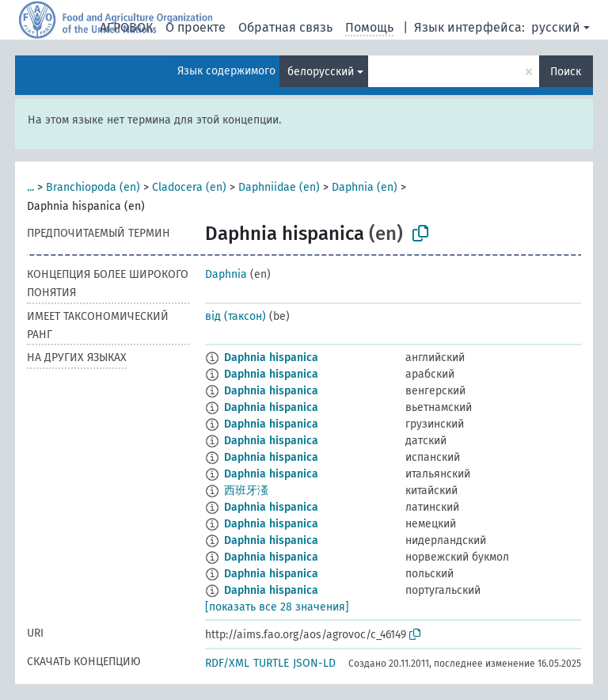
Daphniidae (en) (279, 187)
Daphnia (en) (365, 187)
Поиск (566, 72)
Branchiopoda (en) (93, 187)
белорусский (321, 72)
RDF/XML (227, 663)
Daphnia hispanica (271, 358)
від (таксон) (236, 316)
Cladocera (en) (189, 187)
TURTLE (271, 663)
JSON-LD (314, 663)
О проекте (196, 27)
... (30, 187)
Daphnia (226, 274)
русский (556, 27)
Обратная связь (285, 27)
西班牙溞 (246, 491)
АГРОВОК (126, 27)
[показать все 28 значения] (277, 607)
